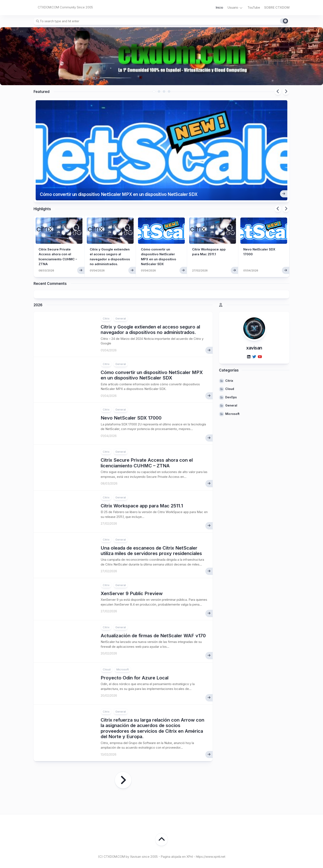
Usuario (233, 7)
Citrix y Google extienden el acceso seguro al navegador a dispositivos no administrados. (108, 237)
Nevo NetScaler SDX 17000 (131, 397)
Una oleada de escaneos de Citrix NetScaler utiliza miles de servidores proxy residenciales (151, 529)
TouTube (254, 7)
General (121, 297)
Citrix (106, 297)
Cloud (107, 648)
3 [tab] (164, 91)
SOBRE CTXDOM (277, 7)
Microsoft (123, 648)
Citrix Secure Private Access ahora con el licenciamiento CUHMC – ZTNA (147, 442)
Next (286, 91)
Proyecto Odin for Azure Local (135, 656)
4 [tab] (169, 91)
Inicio (219, 7)
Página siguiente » (123, 759)
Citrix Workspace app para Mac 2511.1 (142, 484)
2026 (38, 284)
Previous (278, 91)
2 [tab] (159, 91)
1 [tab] (154, 91)
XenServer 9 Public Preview (132, 572)
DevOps (231, 376)
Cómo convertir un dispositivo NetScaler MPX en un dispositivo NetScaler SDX (131, 172)
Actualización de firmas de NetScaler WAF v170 (153, 614)
